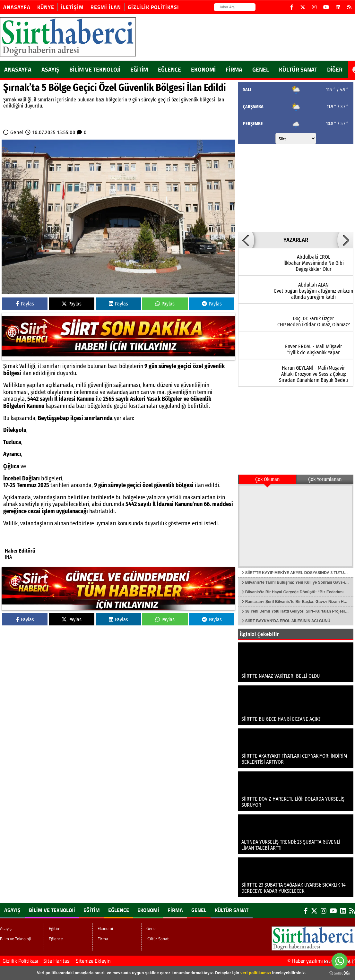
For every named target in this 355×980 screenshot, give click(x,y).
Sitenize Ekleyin (93, 961)
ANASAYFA (18, 69)
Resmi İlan (106, 7)
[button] (246, 240)
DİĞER (335, 69)
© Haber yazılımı (321, 961)
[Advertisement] (291, 187)
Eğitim (139, 69)
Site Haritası (57, 961)
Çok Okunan (267, 479)
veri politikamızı (256, 973)
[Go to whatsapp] (340, 961)
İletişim (72, 7)
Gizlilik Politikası (153, 7)
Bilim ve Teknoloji (95, 69)
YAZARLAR (296, 240)
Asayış (50, 69)
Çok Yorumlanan (325, 479)
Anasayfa (17, 7)
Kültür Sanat (298, 69)
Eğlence (169, 69)
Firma (234, 69)
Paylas (25, 304)
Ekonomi (203, 69)
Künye (46, 7)
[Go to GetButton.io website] (340, 973)
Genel (261, 69)
